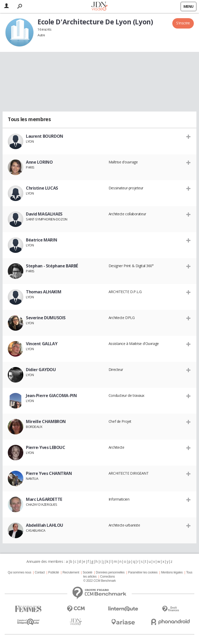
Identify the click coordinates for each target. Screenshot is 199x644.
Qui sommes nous (19, 572)
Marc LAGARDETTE (44, 499)
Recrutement (71, 572)
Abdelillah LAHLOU (45, 525)
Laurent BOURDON (45, 136)
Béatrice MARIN (41, 240)
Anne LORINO (39, 162)
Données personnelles (110, 572)
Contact (40, 572)
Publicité (54, 572)
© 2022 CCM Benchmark (99, 581)
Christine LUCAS (42, 188)
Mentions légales (172, 572)
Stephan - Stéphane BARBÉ (52, 266)
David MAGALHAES (44, 214)
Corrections (107, 577)
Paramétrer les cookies (143, 572)
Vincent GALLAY (42, 344)
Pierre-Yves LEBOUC (45, 447)
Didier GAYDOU (41, 370)
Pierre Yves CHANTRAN (49, 473)
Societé (87, 572)
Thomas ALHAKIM (44, 292)
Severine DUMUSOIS (46, 318)
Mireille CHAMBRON (46, 421)
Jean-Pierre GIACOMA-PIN (51, 396)
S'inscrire (183, 23)
